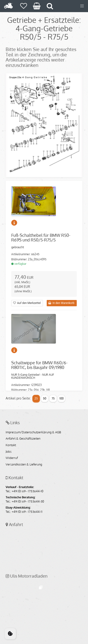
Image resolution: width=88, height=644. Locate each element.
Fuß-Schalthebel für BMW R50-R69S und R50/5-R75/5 (41, 238)
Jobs (9, 452)
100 (61, 398)
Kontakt (11, 445)
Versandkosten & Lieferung (24, 465)
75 (53, 398)
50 (45, 398)
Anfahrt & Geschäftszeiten (23, 439)
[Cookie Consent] (10, 634)
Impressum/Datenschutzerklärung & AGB (33, 432)
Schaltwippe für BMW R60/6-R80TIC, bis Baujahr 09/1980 (39, 365)
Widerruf (12, 458)
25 (36, 398)
